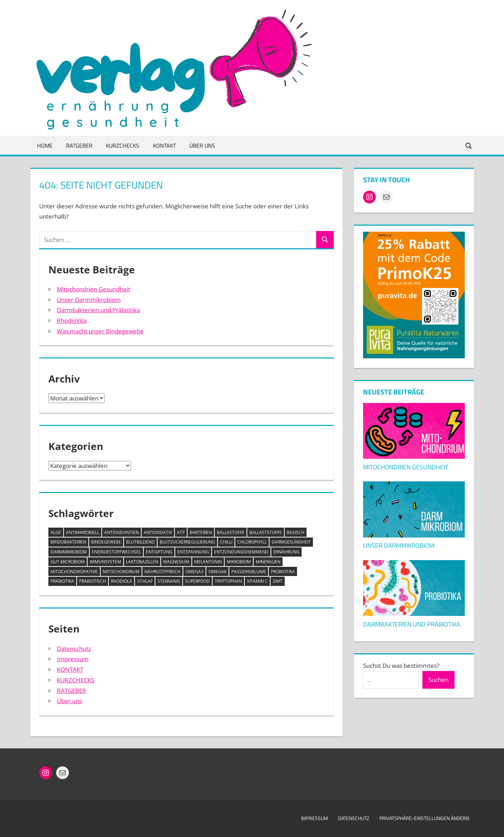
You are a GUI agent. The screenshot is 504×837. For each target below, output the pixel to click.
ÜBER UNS (202, 146)
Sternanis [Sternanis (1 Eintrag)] (169, 581)
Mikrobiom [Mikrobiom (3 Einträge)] (239, 562)
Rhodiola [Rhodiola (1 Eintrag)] (121, 581)
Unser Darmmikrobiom (89, 300)
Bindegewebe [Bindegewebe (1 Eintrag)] (106, 542)
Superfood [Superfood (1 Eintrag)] (197, 581)
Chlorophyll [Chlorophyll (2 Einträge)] (252, 542)
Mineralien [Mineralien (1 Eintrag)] (268, 562)
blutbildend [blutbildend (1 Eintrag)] (140, 542)
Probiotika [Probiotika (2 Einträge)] (283, 572)
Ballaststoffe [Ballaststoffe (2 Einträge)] (266, 532)
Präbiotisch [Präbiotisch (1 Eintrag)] (93, 581)
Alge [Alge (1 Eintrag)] (56, 532)
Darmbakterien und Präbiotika (98, 310)
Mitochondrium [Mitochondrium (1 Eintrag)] (121, 572)
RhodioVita (72, 320)
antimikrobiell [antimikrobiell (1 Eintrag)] (83, 532)
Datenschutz (74, 649)
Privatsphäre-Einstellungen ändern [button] (424, 818)
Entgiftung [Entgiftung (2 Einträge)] (159, 552)
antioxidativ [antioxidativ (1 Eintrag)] (158, 532)
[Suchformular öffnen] (469, 145)
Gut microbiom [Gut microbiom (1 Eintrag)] (68, 562)
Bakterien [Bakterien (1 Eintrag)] (201, 532)
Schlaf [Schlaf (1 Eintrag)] (145, 581)
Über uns (69, 701)
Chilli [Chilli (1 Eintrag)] (226, 542)
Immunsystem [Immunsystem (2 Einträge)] (105, 562)
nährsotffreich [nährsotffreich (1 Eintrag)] (162, 572)
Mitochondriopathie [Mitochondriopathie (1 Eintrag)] (74, 572)
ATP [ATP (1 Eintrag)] (181, 532)
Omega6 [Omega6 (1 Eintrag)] (217, 572)
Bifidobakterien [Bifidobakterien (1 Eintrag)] (68, 542)
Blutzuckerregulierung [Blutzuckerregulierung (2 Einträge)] (187, 542)
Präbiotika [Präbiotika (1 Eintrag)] (62, 581)
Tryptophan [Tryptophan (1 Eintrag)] (228, 581)
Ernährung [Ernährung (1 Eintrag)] (286, 552)
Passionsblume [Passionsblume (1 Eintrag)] (249, 572)
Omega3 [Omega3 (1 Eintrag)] (194, 572)
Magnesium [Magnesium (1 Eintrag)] (176, 562)
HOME (45, 146)
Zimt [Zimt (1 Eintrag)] (278, 581)
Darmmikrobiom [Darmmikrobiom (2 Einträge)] (69, 552)
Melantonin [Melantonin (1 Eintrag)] (208, 562)
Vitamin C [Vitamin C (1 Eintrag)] (257, 581)
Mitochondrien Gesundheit (94, 289)
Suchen (438, 680)
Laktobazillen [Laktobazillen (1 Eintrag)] (142, 562)
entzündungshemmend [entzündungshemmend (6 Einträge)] (241, 552)
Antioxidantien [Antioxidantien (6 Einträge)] (121, 532)
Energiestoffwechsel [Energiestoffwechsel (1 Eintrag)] (116, 552)
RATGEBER (79, 146)
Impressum (73, 659)
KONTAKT (164, 146)
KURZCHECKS (123, 146)
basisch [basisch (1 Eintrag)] (296, 532)
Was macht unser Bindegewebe (100, 331)
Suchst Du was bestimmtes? (401, 666)
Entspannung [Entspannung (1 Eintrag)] (193, 552)
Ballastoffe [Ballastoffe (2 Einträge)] (231, 532)
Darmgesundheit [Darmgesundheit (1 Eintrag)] (291, 542)
